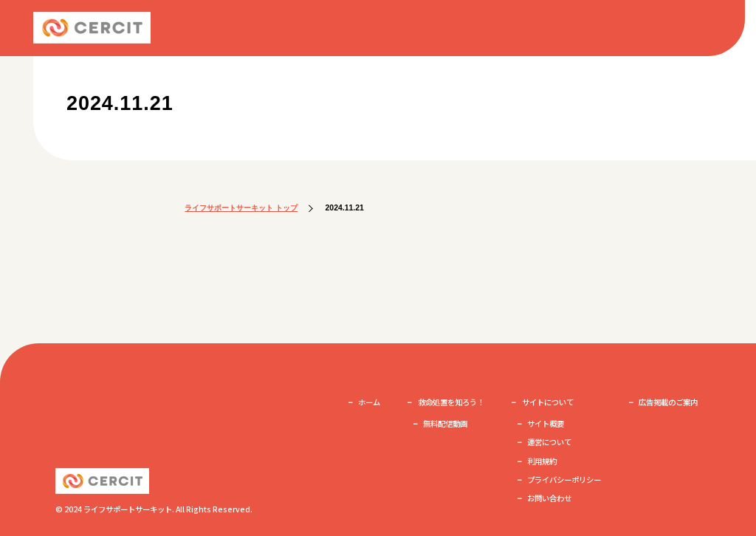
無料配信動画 (445, 423)
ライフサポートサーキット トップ (241, 208)
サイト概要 (546, 423)
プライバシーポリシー (564, 480)
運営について (549, 442)
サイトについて (548, 402)
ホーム (369, 402)
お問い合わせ (549, 498)
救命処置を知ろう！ (451, 402)
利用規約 (542, 461)
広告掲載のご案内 (668, 402)
